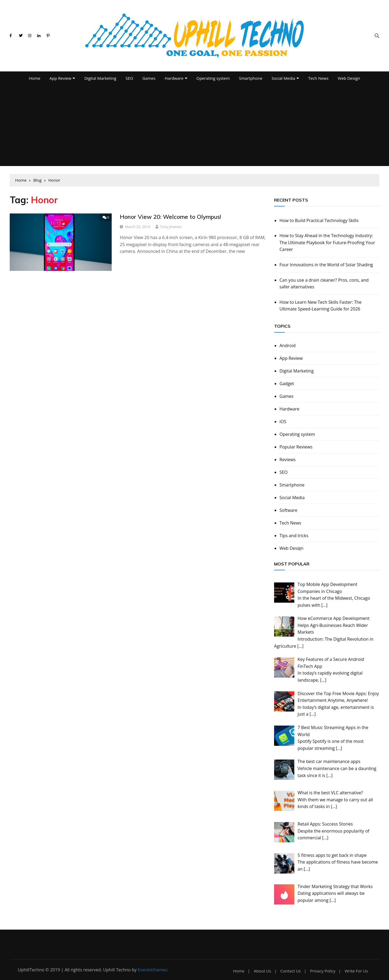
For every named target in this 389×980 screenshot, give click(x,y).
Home (35, 78)
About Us (262, 971)
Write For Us (356, 971)
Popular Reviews (296, 447)
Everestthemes (153, 970)
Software (288, 510)
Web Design (349, 78)
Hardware (174, 78)
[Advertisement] (194, 126)
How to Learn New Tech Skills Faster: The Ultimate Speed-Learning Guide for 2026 (320, 306)
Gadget (287, 384)
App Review (61, 78)
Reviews (288, 460)
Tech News (318, 78)
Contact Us (291, 971)
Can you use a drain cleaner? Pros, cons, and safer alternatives (324, 284)
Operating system (213, 78)
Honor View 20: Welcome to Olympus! (170, 217)
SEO (129, 78)
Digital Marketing (100, 78)
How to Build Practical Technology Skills (319, 220)
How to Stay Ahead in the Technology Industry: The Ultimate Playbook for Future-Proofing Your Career (327, 242)
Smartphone (251, 78)
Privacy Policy (323, 971)
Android (288, 346)
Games (149, 78)
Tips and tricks (294, 536)
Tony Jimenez (171, 227)
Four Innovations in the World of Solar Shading (326, 265)
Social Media (283, 78)
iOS (283, 422)
